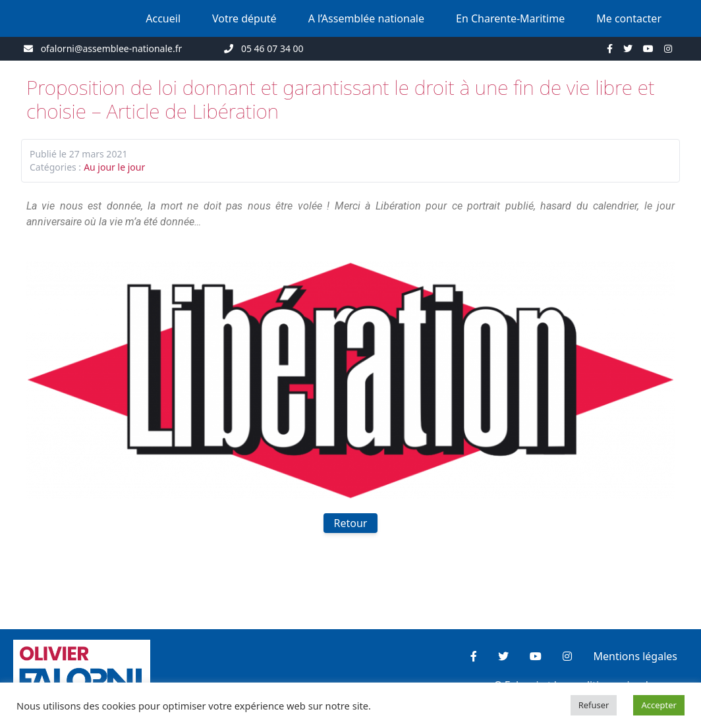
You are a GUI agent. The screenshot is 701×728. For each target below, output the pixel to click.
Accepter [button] (659, 705)
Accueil (163, 18)
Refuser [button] (594, 705)
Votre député (244, 18)
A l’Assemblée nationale (366, 18)
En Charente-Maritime (510, 18)
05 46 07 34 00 (272, 48)
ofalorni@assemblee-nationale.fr (112, 48)
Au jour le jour (114, 167)
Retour (351, 523)
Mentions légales (635, 656)
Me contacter (629, 18)
